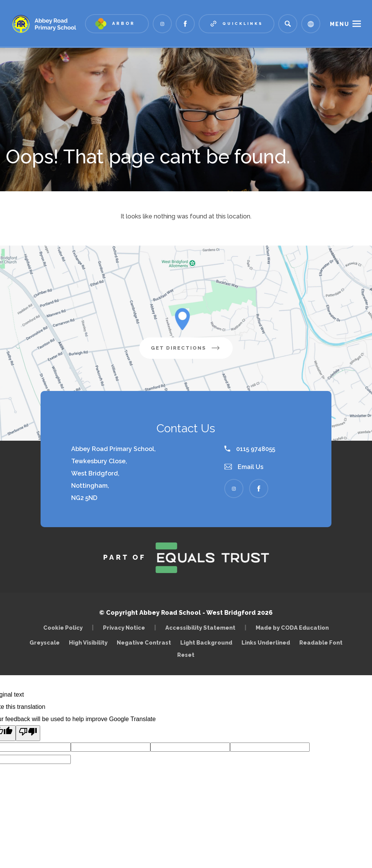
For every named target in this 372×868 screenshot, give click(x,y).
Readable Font (321, 642)
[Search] (288, 24)
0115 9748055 (250, 449)
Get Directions (192, 351)
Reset (186, 655)
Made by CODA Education (294, 628)
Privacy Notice (124, 628)
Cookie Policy (63, 628)
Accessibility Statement (200, 628)
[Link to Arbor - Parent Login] (117, 24)
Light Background (206, 642)
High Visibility (88, 642)
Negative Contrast (144, 642)
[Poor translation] (28, 733)
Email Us (244, 467)
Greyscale (45, 642)
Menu (340, 24)
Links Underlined (266, 642)
